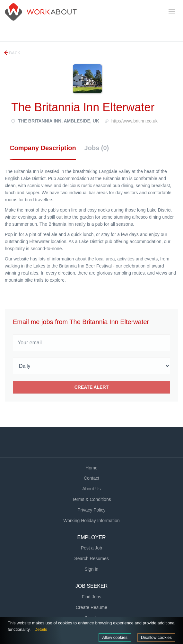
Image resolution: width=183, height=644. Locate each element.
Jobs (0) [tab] (97, 148)
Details (41, 629)
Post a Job (91, 548)
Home (91, 468)
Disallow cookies (156, 637)
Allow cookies (115, 637)
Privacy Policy (91, 510)
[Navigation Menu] (172, 12)
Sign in (92, 569)
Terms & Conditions (91, 499)
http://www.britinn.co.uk (135, 121)
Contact (91, 478)
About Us (91, 489)
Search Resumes (91, 558)
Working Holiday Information (91, 521)
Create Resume (91, 607)
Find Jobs (92, 597)
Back (14, 53)
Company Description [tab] (43, 148)
